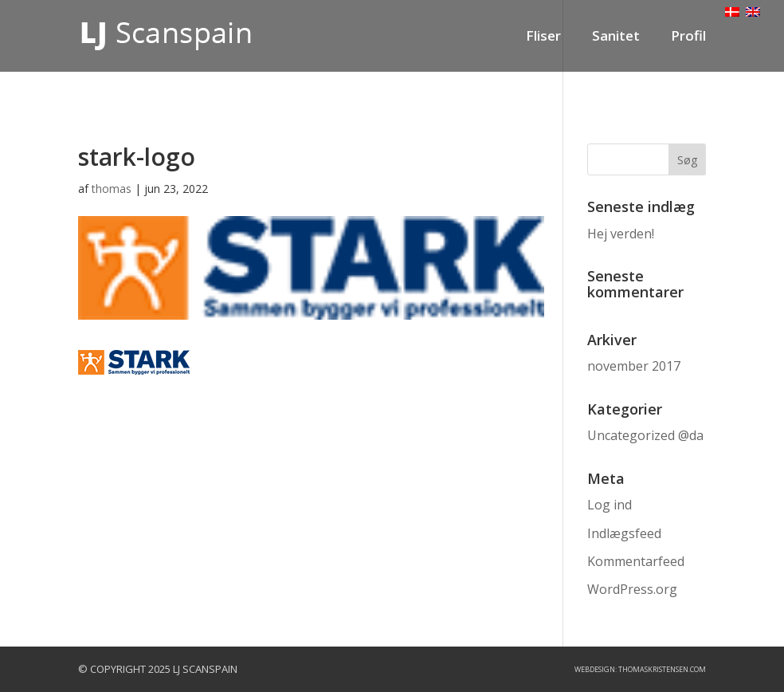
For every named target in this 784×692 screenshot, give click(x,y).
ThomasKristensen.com (662, 669)
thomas (112, 189)
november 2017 (634, 366)
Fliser (543, 37)
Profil (688, 37)
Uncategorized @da (645, 435)
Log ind (610, 505)
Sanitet (616, 37)
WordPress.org (632, 589)
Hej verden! (621, 234)
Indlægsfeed (624, 533)
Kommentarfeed (636, 561)
